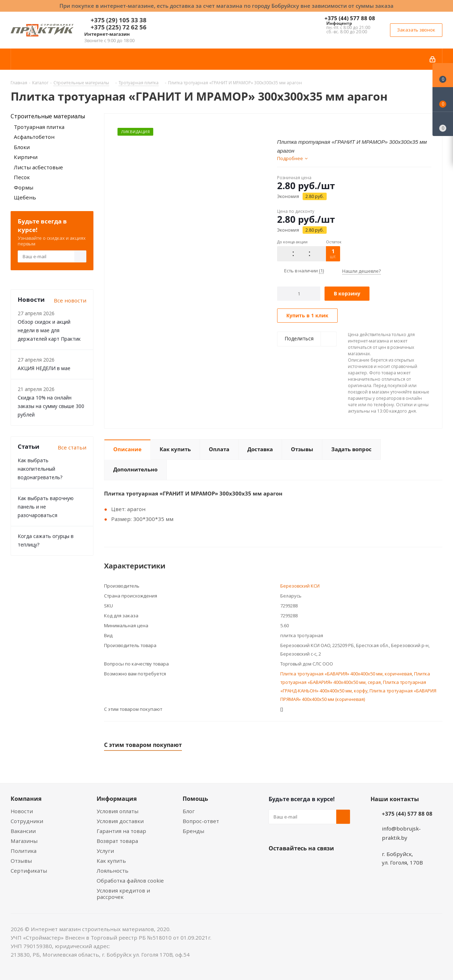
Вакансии (23, 831)
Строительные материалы (48, 116)
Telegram (329, 865)
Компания (26, 799)
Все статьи (72, 447)
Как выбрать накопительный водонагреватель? (40, 469)
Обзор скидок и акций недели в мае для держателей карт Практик (49, 330)
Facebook (293, 865)
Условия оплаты (117, 811)
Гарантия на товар (121, 831)
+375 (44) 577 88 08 (350, 18)
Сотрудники (27, 821)
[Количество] (299, 294)
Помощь (195, 799)
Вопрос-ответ (201, 821)
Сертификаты (29, 871)
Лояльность (113, 871)
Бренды (193, 831)
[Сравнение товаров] (443, 124)
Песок (22, 177)
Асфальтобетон (34, 137)
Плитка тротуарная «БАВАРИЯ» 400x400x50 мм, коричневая (346, 674)
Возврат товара (117, 841)
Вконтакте (276, 865)
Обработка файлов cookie (130, 880)
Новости (22, 811)
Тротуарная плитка (39, 127)
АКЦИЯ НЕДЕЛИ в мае (44, 368)
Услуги (105, 851)
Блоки (22, 147)
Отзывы (21, 861)
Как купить (111, 861)
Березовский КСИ (300, 586)
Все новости (70, 300)
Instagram (311, 865)
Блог (189, 811)
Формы (24, 187)
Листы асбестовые (38, 167)
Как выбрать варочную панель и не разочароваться (46, 507)
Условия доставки (120, 821)
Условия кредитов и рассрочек (123, 894)
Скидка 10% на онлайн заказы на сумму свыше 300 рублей (51, 406)
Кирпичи (26, 157)
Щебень (25, 197)
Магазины (24, 841)
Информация (117, 799)
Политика (24, 851)
